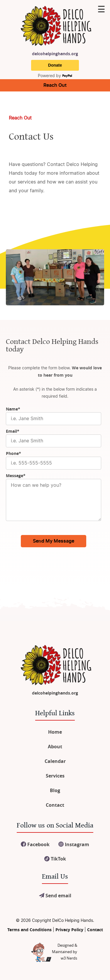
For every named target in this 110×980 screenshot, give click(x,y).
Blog (55, 790)
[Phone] (54, 463)
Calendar (55, 761)
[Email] (54, 441)
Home (55, 732)
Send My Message (54, 541)
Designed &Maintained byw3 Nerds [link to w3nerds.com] (65, 952)
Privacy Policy (69, 930)
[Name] (54, 419)
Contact (55, 805)
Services (55, 776)
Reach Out (55, 85)
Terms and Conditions (29, 930)
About (55, 747)
